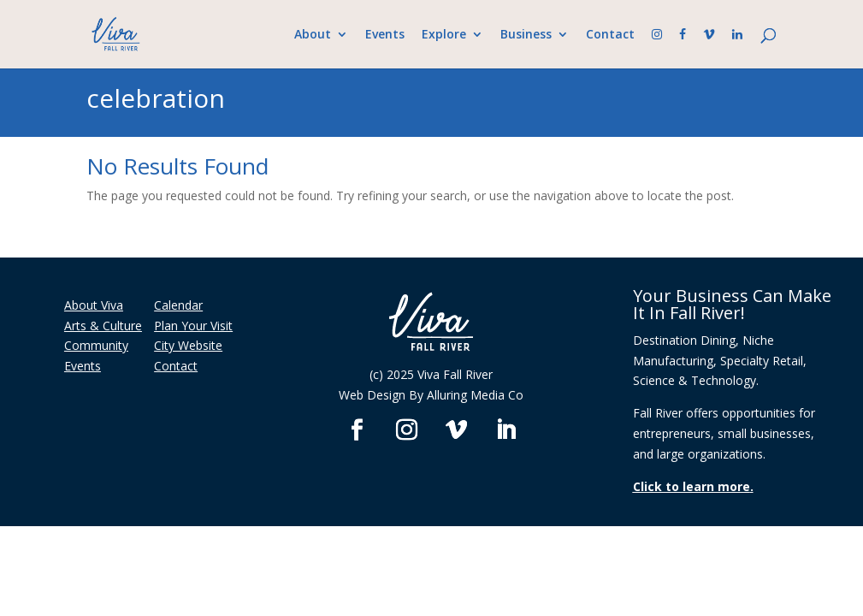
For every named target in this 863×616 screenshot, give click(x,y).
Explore (444, 35)
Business (526, 35)
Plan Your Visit (193, 326)
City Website (188, 345)
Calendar (178, 305)
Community (96, 345)
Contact (610, 35)
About (313, 35)
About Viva (94, 305)
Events (385, 35)
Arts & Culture (103, 326)
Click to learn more (692, 486)
